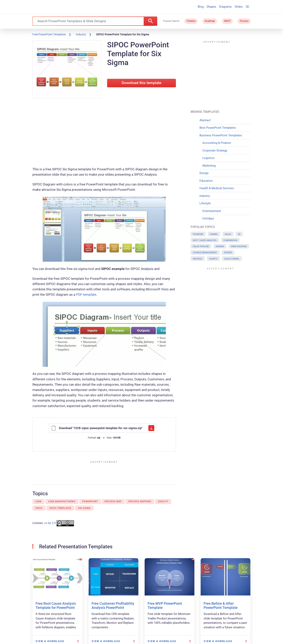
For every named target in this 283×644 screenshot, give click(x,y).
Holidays (208, 218)
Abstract (205, 120)
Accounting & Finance (217, 143)
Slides (239, 7)
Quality (163, 501)
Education (206, 181)
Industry (81, 34)
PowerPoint (90, 501)
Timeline (191, 21)
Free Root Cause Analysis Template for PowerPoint (56, 606)
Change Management (205, 253)
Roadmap (210, 21)
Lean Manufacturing (62, 501)
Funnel (214, 234)
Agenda (220, 246)
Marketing (209, 166)
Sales (228, 234)
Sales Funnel (232, 259)
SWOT (227, 21)
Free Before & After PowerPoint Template (221, 606)
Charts (213, 259)
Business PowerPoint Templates (221, 135)
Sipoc (39, 508)
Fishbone (198, 234)
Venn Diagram (239, 246)
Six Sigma (84, 508)
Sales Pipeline (201, 246)
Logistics (209, 158)
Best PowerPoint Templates (218, 128)
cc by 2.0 (50, 523)
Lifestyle (205, 203)
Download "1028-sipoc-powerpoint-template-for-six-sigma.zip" (103, 428)
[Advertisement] (104, 133)
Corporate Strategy (215, 150)
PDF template (86, 294)
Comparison (230, 240)
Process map (113, 501)
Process (244, 21)
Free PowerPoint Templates (49, 34)
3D (247, 7)
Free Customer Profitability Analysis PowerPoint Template (113, 608)
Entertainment (212, 211)
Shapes (211, 7)
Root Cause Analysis (205, 240)
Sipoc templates (60, 508)
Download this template (141, 83)
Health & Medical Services (217, 188)
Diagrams (225, 7)
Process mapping (140, 501)
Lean (38, 501)
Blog (201, 7)
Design (204, 173)
